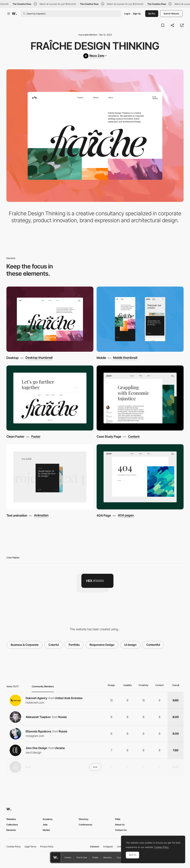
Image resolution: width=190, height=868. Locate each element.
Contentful (153, 645)
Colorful (54, 645)
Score (119, 857)
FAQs (118, 819)
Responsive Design (102, 645)
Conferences (85, 825)
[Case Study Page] (140, 398)
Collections (12, 825)
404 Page (104, 515)
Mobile (101, 358)
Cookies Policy (14, 846)
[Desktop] (50, 319)
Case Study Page (109, 437)
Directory (84, 819)
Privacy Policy (47, 846)
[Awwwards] (14, 14)
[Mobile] (140, 319)
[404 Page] (140, 477)
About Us (120, 825)
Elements (107, 857)
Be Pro (152, 14)
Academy (48, 819)
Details (95, 857)
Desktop (13, 358)
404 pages (126, 515)
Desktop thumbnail (39, 358)
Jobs (45, 825)
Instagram (108, 846)
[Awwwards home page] (56, 857)
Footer (36, 437)
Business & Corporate (25, 645)
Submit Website (171, 14)
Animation (41, 515)
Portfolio (74, 645)
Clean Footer (15, 437)
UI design (130, 645)
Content (134, 437)
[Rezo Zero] (95, 56)
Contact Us (121, 830)
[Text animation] (50, 477)
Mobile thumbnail (125, 358)
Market (46, 830)
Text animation (17, 515)
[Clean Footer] (50, 398)
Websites (11, 819)
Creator (68, 857)
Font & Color (82, 857)
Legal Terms (30, 846)
